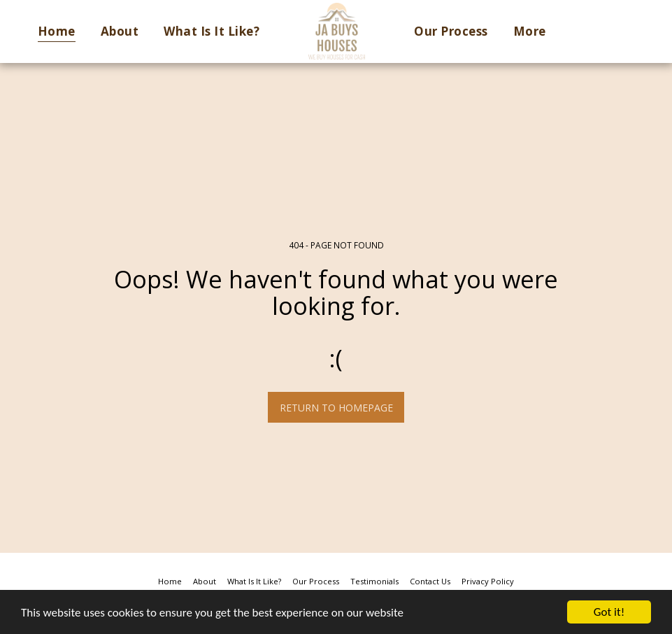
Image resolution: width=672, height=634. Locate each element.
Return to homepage (336, 408)
